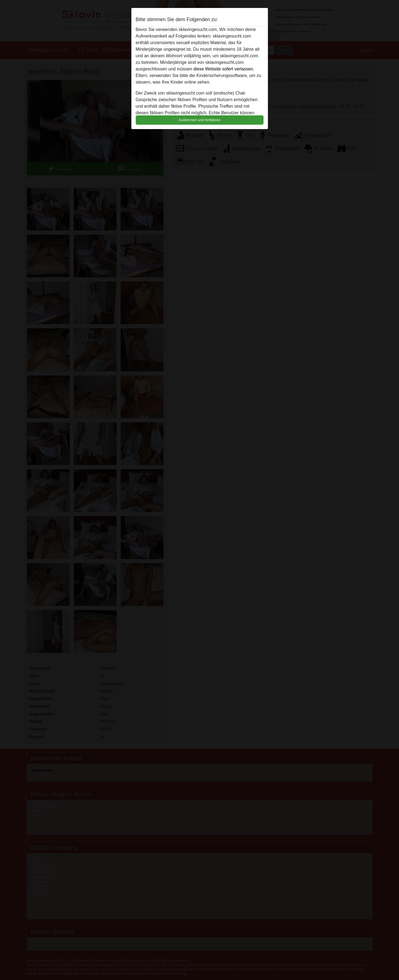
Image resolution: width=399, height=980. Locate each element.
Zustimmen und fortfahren (200, 120)
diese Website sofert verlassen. (224, 69)
